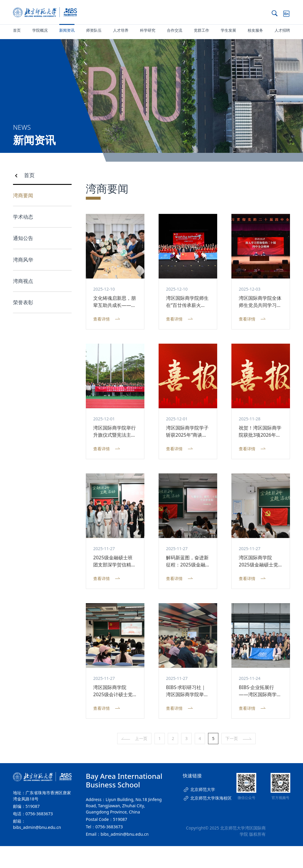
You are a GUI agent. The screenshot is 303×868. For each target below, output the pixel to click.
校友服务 (255, 30)
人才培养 (121, 30)
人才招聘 (282, 30)
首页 (17, 30)
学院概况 (40, 30)
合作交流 (175, 30)
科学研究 (148, 30)
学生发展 (228, 30)
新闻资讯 (67, 30)
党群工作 (202, 30)
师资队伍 (94, 30)
